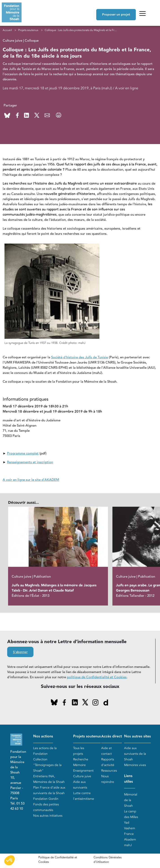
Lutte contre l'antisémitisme (84, 796)
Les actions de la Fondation (45, 751)
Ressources (109, 771)
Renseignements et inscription (30, 462)
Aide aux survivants (80, 785)
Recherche (81, 759)
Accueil (7, 30)
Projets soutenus (28, 30)
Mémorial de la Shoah (131, 800)
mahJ (128, 845)
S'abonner (20, 652)
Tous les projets (79, 751)
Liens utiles (128, 779)
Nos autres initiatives (48, 816)
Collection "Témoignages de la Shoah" (47, 765)
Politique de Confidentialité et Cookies (58, 860)
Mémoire (79, 765)
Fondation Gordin (46, 799)
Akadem (130, 840)
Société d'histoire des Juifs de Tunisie (80, 357)
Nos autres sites (137, 736)
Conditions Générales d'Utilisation (108, 860)
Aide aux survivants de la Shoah (135, 754)
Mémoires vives (135, 765)
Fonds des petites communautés (46, 807)
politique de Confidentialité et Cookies (97, 677)
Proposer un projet (116, 15)
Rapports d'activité (108, 762)
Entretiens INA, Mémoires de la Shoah (49, 779)
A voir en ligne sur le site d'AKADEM (31, 480)
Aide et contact (106, 751)
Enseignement (83, 771)
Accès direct (112, 736)
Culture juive (82, 776)
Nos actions (43, 736)
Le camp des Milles (131, 814)
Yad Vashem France (130, 828)
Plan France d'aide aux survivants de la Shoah (49, 790)
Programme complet (23, 453)
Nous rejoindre (108, 779)
